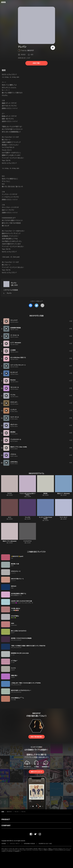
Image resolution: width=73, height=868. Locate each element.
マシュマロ (27, 517)
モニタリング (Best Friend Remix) (45, 518)
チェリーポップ (63, 517)
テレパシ (14, 283)
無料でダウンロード (36, 772)
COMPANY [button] (6, 825)
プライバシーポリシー (15, 844)
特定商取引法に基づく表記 (45, 844)
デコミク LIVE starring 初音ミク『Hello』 (27, 494)
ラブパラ (10, 494)
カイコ (10, 517)
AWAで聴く (36, 63)
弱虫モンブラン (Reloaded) (10, 541)
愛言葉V (45, 494)
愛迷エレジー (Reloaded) (63, 494)
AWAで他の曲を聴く (36, 737)
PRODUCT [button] (6, 819)
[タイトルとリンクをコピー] (42, 305)
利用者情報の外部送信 (29, 844)
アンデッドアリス (28, 541)
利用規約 (4, 844)
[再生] (53, 48)
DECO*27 (31, 50)
